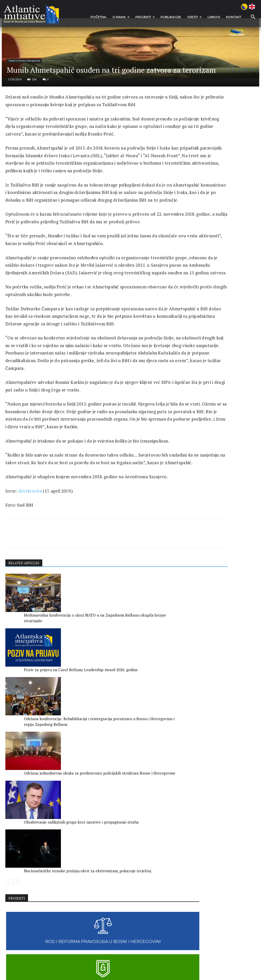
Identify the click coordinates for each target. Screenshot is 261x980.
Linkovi (213, 17)
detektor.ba (31, 685)
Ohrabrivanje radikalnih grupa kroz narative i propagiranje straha (82, 884)
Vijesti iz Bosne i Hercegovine (31, 133)
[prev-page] (9, 906)
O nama (120, 17)
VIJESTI (193, 17)
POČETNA (97, 17)
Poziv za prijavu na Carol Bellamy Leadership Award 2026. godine (85, 814)
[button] (249, 17)
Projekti (144, 17)
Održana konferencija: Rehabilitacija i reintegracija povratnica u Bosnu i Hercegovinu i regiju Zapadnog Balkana (142, 820)
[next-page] (17, 906)
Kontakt (233, 17)
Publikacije (170, 17)
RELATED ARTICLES (25, 759)
